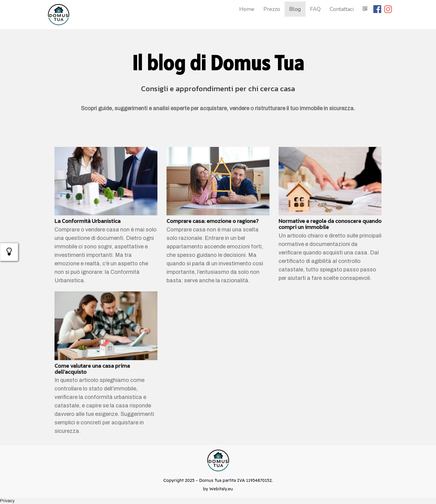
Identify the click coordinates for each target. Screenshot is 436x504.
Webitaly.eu (221, 489)
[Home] (58, 15)
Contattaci (342, 9)
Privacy (7, 501)
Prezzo (272, 9)
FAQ (315, 9)
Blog (295, 9)
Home (247, 9)
